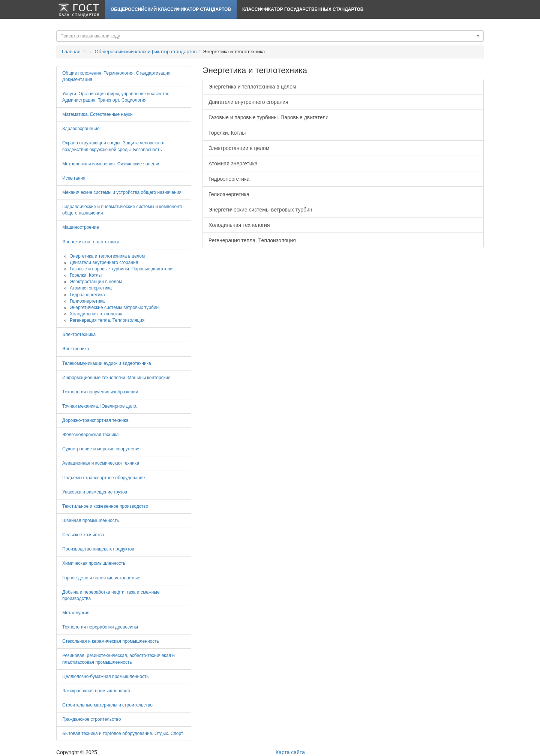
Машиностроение (81, 227)
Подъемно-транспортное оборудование (103, 478)
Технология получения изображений (100, 392)
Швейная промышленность (91, 520)
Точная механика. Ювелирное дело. (100, 406)
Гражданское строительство (91, 719)
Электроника (76, 349)
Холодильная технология (239, 225)
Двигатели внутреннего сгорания (248, 102)
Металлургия (76, 613)
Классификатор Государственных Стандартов (303, 9)
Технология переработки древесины (100, 627)
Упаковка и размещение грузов (95, 492)
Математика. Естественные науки (97, 114)
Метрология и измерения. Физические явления (111, 164)
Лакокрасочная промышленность (97, 691)
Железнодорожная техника (91, 435)
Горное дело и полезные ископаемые (101, 578)
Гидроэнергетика (229, 179)
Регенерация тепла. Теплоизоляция (252, 240)
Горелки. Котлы (227, 133)
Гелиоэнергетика (229, 194)
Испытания (74, 178)
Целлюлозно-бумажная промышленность (106, 676)
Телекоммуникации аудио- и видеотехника (107, 363)
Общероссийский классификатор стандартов (171, 9)
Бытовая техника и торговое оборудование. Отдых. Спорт (123, 733)
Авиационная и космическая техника (101, 463)
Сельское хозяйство (83, 535)
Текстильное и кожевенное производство (105, 506)
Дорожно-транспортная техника (95, 420)
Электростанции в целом (239, 148)
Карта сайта (290, 752)
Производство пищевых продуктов (98, 549)
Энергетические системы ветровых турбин (260, 210)
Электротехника (79, 334)
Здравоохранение (81, 129)
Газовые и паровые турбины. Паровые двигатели (268, 117)
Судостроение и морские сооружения (101, 449)
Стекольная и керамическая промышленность (111, 641)
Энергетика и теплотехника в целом (252, 87)
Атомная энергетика (233, 163)
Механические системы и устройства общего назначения (122, 192)
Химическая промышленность (94, 563)
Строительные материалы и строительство (107, 705)
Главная (71, 52)
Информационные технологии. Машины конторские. (117, 378)
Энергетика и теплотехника (91, 242)
